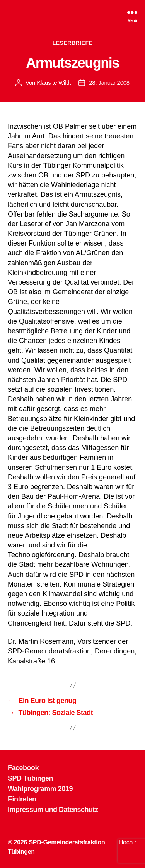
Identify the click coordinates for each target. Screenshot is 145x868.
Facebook (23, 768)
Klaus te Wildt (54, 83)
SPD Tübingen (30, 778)
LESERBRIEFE (73, 43)
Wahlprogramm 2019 (40, 789)
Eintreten (22, 799)
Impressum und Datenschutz (53, 810)
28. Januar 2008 (109, 83)
